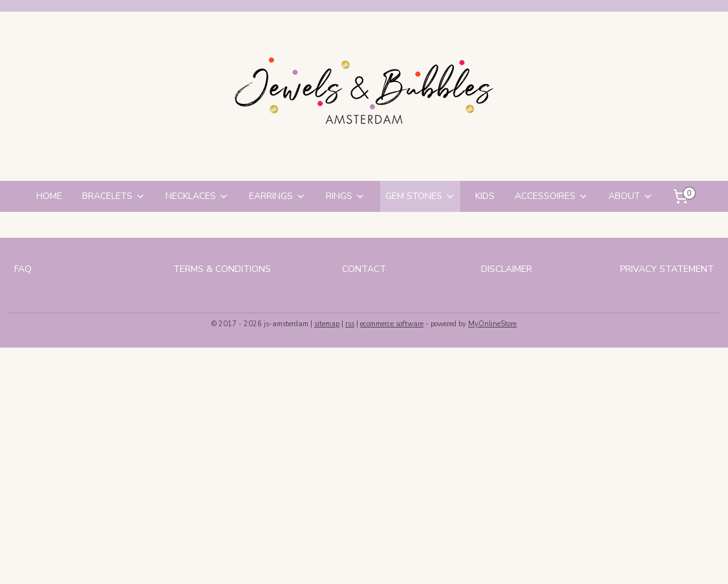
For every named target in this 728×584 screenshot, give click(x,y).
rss (350, 324)
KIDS (485, 196)
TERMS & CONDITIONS (222, 269)
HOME (49, 196)
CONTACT (364, 269)
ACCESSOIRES (551, 196)
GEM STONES (420, 196)
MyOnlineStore (492, 324)
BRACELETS (114, 196)
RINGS (346, 196)
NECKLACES (197, 196)
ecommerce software (392, 324)
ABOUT (631, 196)
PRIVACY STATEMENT (667, 269)
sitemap (327, 324)
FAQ (23, 269)
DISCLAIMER (507, 269)
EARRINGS (277, 196)
